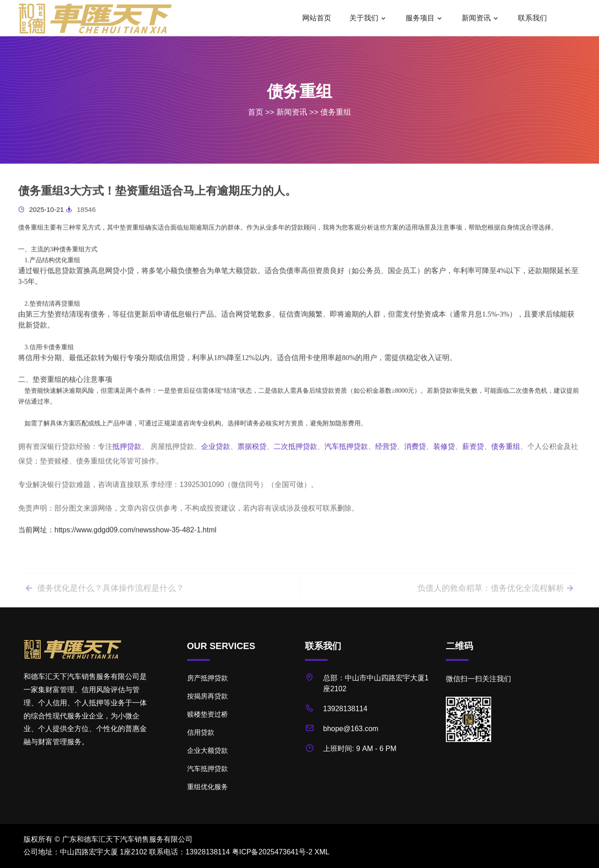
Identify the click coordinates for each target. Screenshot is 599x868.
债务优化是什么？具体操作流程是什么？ (104, 601)
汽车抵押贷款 (208, 769)
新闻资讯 (476, 18)
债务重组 (336, 112)
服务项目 (420, 18)
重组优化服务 (208, 787)
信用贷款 (201, 732)
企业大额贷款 (208, 750)
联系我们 (532, 18)
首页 (256, 112)
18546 (81, 215)
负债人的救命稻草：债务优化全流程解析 (496, 601)
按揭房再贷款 (208, 696)
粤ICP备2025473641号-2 (272, 852)
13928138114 (345, 709)
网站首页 (317, 18)
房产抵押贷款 (208, 678)
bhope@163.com (351, 729)
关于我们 (364, 18)
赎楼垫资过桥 (208, 714)
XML (322, 852)
